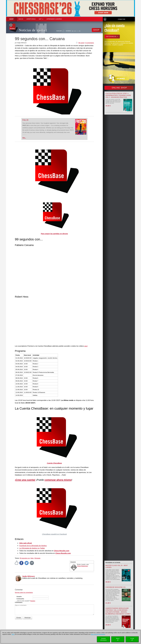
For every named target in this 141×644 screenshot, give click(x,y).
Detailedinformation (103, 639)
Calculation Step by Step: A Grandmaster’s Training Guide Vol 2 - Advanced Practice (118, 95)
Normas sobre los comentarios (24, 593)
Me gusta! (81, 43)
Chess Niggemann (83, 566)
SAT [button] (41, 19)
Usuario (19, 597)
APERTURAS (31, 19)
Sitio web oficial (26, 543)
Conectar (122, 19)
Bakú (32, 558)
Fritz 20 (25, 120)
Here (13, 634)
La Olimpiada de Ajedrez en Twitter (32, 548)
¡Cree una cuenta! (25, 480)
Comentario (19, 602)
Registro (33, 601)
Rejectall (118, 639)
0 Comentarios (90, 43)
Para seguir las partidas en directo (54, 234)
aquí (86, 346)
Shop (11, 19)
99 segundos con (25, 558)
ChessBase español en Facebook (54, 534)
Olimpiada (37, 558)
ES (77, 31)
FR (80, 31)
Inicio (21, 19)
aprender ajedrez (54, 19)
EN (75, 31)
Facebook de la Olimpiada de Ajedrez (33, 546)
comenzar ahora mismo (58, 480)
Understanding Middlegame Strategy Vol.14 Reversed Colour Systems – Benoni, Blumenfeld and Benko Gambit (118, 611)
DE (73, 31)
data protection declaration (98, 634)
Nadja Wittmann (29, 576)
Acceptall (132, 639)
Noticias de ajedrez (33, 30)
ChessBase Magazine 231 (116, 587)
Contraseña (20, 599)
